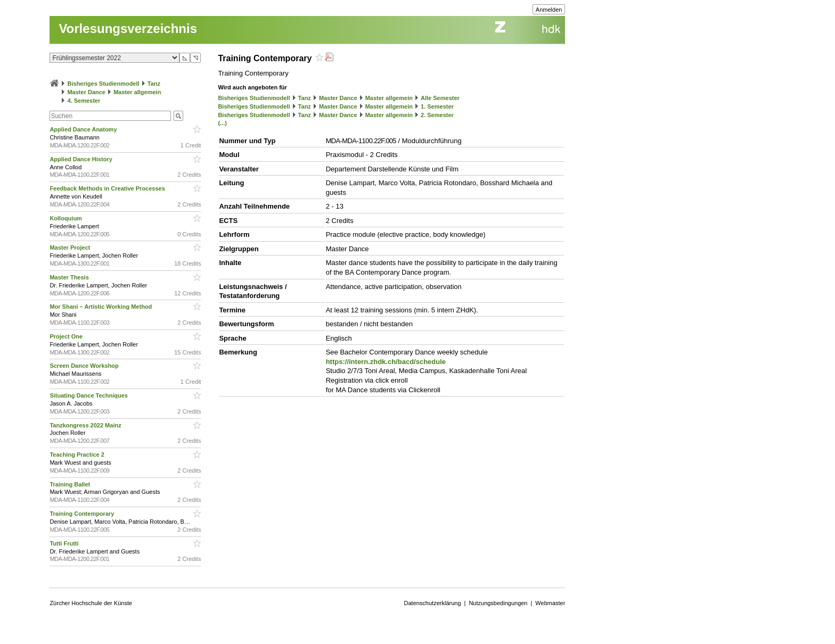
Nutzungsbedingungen (498, 603)
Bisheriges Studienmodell (104, 84)
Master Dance (86, 92)
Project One (67, 336)
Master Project (71, 247)
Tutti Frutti (65, 543)
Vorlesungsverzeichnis (128, 28)
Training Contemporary (83, 514)
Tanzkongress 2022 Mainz (86, 425)
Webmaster (550, 603)
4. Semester (84, 101)
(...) (222, 123)
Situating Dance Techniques (89, 395)
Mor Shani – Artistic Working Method (101, 307)
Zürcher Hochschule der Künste (91, 603)
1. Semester (437, 106)
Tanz (154, 84)
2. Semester (437, 115)
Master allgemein (137, 92)
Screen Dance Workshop (85, 366)
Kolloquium (67, 218)
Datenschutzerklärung (433, 603)
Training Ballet (71, 484)
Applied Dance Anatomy (84, 129)
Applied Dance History (81, 159)
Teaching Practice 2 (78, 455)
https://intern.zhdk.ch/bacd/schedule (386, 362)
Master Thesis (70, 277)
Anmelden (549, 10)
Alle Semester (440, 98)
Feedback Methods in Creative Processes (108, 188)
